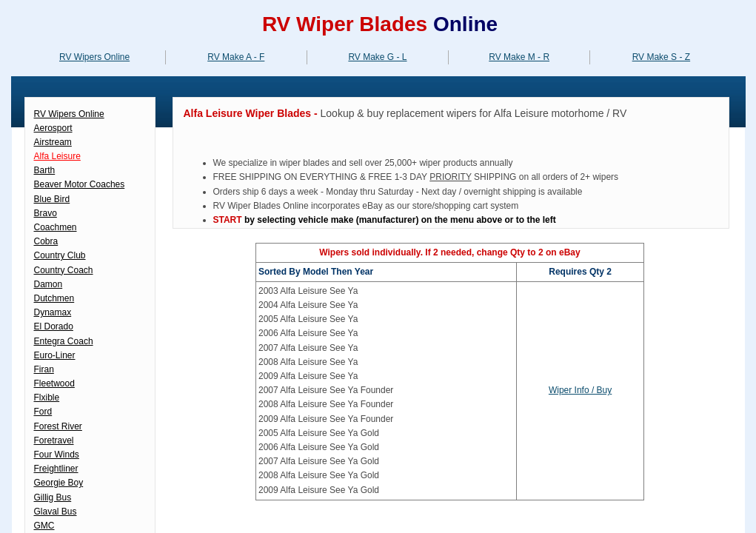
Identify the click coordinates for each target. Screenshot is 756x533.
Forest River (58, 426)
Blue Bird (52, 199)
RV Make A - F (236, 57)
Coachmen (56, 227)
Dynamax (53, 312)
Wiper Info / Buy (580, 390)
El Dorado (54, 326)
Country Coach (64, 270)
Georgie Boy (59, 483)
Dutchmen (54, 298)
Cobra (46, 241)
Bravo (46, 213)
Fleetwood (54, 383)
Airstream (53, 142)
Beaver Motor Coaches (80, 184)
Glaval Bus (56, 512)
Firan (44, 369)
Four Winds (57, 455)
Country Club (60, 255)
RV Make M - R (519, 57)
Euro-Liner (55, 355)
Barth (45, 170)
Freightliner (56, 469)
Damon (48, 284)
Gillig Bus (53, 497)
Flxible (47, 398)
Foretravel (54, 440)
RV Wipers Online (94, 57)
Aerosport (53, 128)
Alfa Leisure (57, 156)
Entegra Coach (64, 341)
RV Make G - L (377, 57)
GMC (44, 526)
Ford (43, 412)
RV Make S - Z (661, 57)
